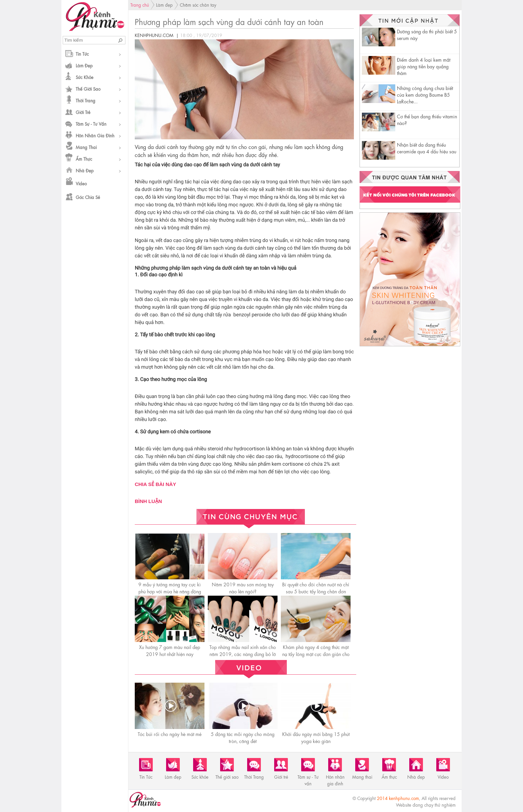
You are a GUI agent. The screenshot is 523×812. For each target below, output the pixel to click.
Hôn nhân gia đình (95, 135)
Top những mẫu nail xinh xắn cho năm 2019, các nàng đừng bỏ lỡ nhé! (243, 654)
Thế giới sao (88, 88)
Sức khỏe (85, 77)
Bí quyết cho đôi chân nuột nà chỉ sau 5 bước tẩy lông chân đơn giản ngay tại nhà (316, 591)
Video (81, 183)
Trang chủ (140, 4)
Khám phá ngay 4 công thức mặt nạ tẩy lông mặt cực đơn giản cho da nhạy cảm (316, 654)
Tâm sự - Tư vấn (91, 123)
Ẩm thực (84, 158)
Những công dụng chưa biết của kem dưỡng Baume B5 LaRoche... (425, 94)
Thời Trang (86, 100)
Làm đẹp (84, 65)
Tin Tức (82, 53)
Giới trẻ (83, 112)
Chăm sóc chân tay (198, 4)
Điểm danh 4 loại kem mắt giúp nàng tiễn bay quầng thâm (424, 66)
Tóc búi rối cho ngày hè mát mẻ (170, 734)
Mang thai (86, 147)
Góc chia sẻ (88, 197)
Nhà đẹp (85, 170)
